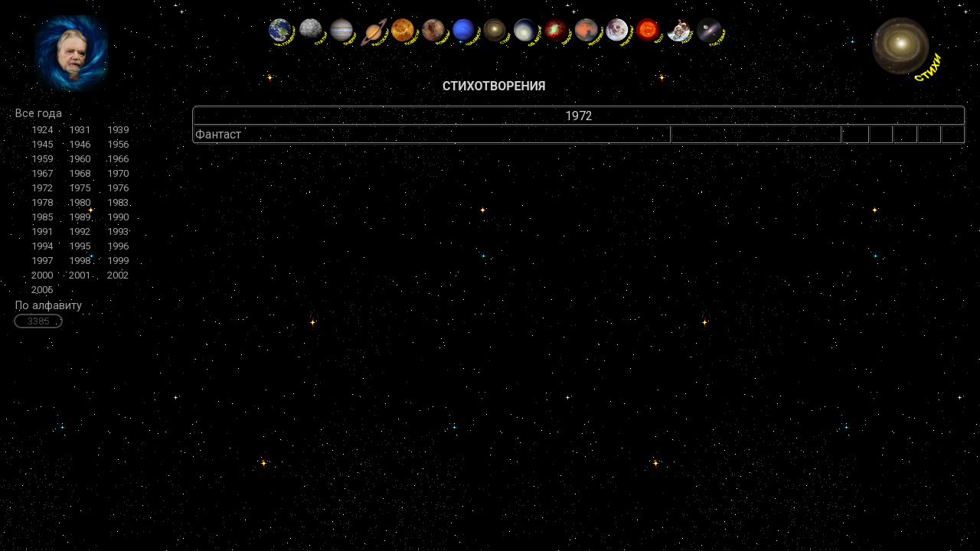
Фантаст (218, 134)
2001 (80, 275)
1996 (118, 246)
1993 (118, 231)
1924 (42, 130)
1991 (42, 231)
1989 (80, 217)
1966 (118, 159)
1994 (42, 246)
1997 (42, 261)
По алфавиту (49, 306)
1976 (118, 188)
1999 (118, 261)
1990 (118, 217)
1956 (118, 144)
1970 (118, 173)
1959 (42, 159)
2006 (42, 290)
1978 (42, 202)
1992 (80, 231)
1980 (80, 202)
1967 (42, 173)
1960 (80, 159)
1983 (118, 202)
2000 (42, 275)
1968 (80, 173)
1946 (80, 144)
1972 (42, 188)
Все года (39, 114)
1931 (80, 130)
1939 (118, 130)
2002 (118, 275)
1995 (80, 246)
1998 (80, 261)
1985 (42, 217)
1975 (80, 188)
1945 (42, 144)
